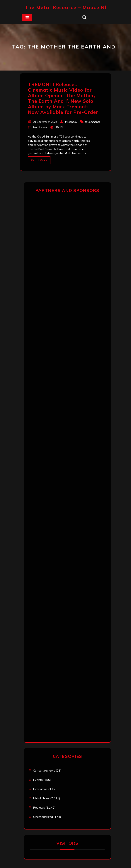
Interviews (40, 789)
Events (38, 780)
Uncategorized (43, 817)
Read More (39, 160)
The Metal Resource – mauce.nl (66, 7)
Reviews (39, 807)
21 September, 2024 (45, 122)
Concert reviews (44, 770)
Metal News (40, 127)
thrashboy (71, 122)
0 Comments (93, 122)
